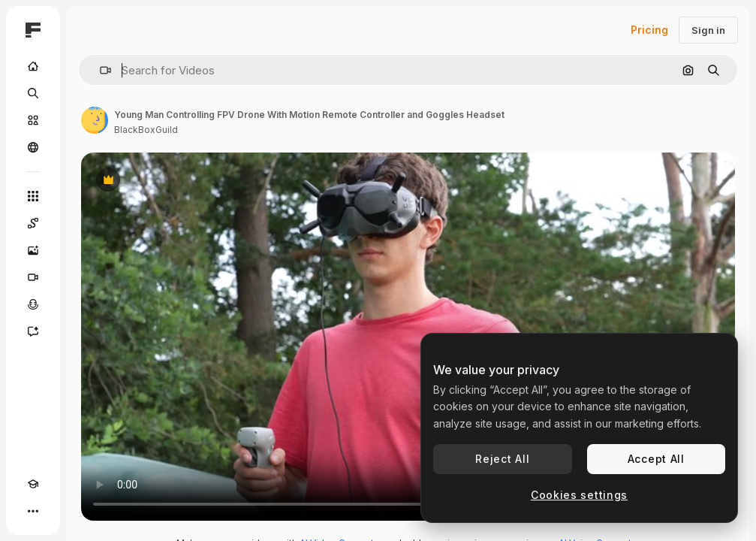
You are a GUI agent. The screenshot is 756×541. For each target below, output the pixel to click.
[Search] (33, 93)
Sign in (708, 30)
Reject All (502, 459)
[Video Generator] (33, 277)
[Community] (33, 147)
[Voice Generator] (33, 304)
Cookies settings (579, 495)
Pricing (649, 30)
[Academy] (33, 484)
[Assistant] (33, 331)
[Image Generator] (33, 250)
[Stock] (33, 120)
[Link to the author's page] (95, 120)
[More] (33, 511)
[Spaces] (33, 223)
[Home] (33, 66)
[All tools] (33, 196)
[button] (99, 70)
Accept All (656, 459)
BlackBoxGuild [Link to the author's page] (146, 130)
